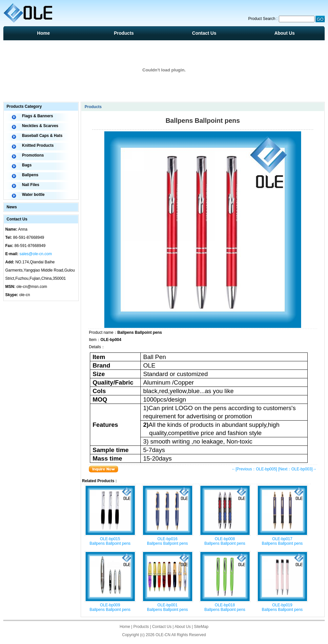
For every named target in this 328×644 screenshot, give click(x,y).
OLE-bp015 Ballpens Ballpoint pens (110, 541)
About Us (284, 33)
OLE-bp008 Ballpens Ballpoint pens (225, 541)
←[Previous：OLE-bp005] (254, 469)
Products (124, 33)
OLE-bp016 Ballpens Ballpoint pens (167, 541)
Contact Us (204, 33)
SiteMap (201, 627)
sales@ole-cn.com (36, 254)
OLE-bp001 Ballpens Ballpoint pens (167, 607)
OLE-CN (163, 635)
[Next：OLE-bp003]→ (297, 469)
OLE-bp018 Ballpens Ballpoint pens (225, 607)
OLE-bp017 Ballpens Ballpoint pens (282, 541)
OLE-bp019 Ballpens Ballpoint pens (282, 607)
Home (43, 33)
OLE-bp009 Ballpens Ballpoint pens (110, 607)
